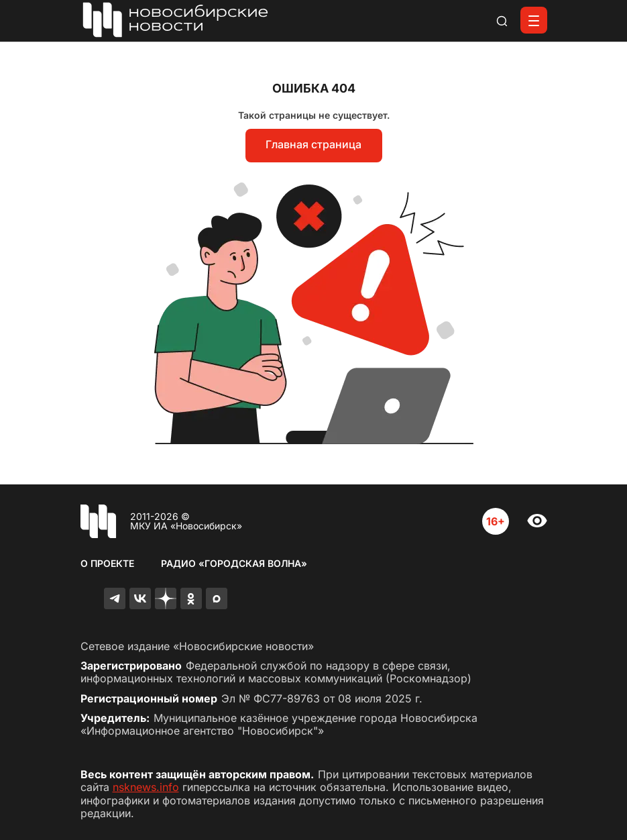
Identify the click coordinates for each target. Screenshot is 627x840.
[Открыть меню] (534, 20)
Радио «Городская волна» (234, 563)
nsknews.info (146, 787)
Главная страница (313, 144)
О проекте (107, 563)
